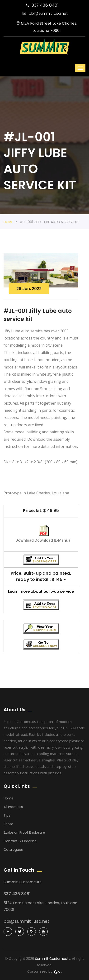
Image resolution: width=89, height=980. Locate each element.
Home (8, 222)
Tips (7, 815)
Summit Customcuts (53, 959)
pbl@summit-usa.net (45, 13)
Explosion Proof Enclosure (24, 832)
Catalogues (13, 850)
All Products (13, 807)
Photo (8, 824)
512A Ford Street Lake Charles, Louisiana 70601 (47, 27)
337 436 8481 (42, 5)
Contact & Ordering (20, 841)
